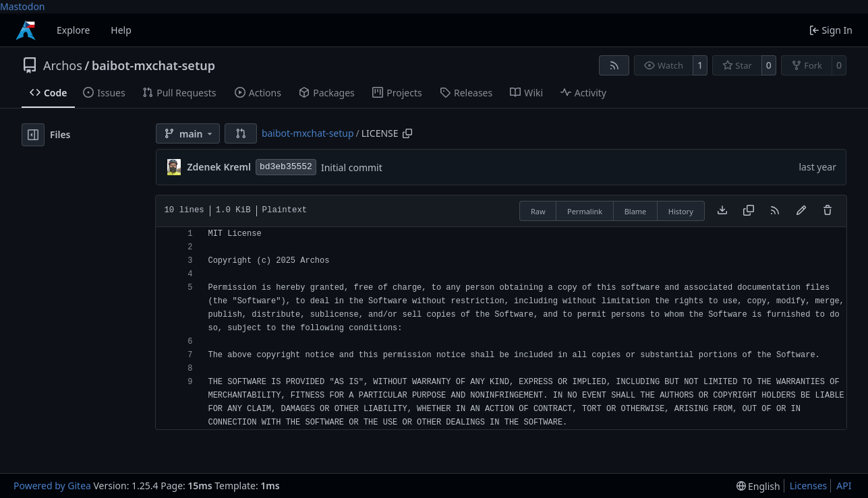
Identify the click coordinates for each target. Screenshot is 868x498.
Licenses (809, 486)
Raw (538, 211)
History (681, 211)
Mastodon (23, 6)
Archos (63, 65)
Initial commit (352, 167)
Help (121, 30)
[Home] (26, 30)
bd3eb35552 (286, 167)
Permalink (585, 211)
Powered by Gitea (52, 486)
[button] (241, 133)
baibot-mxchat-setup (153, 65)
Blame (636, 211)
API (844, 486)
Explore (73, 30)
